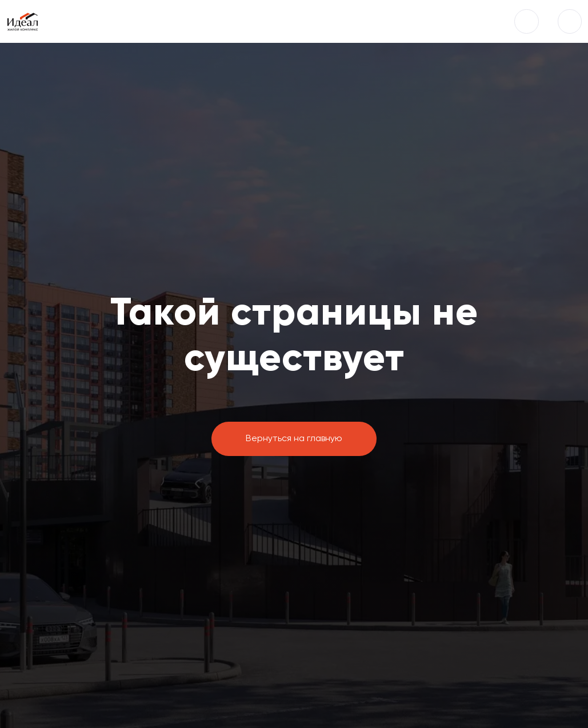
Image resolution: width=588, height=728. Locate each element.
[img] (569, 21)
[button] (527, 21)
